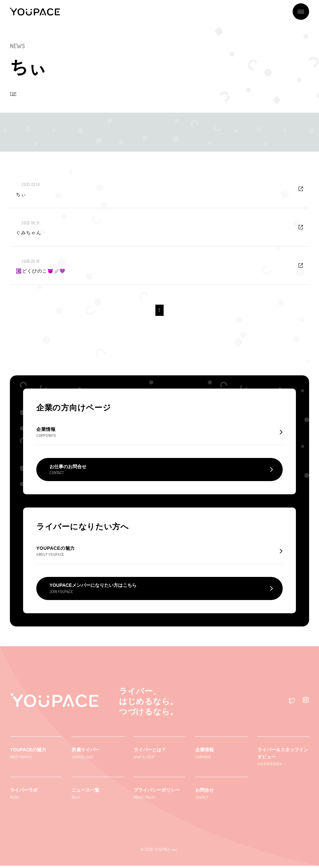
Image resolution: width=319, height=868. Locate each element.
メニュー (301, 12)
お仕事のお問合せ (68, 471)
